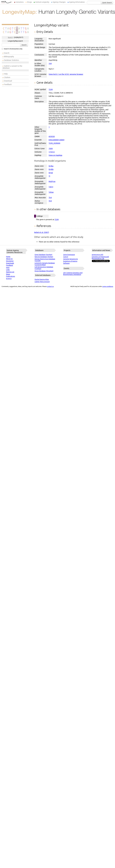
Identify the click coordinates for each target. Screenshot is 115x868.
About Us (9, 259)
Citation (7, 77)
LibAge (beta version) (42, 282)
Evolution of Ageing (70, 261)
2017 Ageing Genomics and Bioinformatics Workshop (73, 274)
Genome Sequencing (71, 259)
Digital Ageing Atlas (42, 279)
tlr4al (51, 173)
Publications (11, 276)
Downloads (10, 263)
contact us (50, 286)
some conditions (108, 286)
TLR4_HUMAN (54, 143)
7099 (51, 149)
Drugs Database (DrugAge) (44, 271)
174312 (52, 152)
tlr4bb (51, 169)
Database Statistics (11, 60)
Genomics (20, 2)
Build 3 (10, 37)
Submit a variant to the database (12, 67)
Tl (49, 176)
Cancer (66, 257)
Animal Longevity (42, 2)
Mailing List (10, 272)
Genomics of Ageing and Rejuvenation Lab (100, 258)
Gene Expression (69, 255)
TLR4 (51, 89)
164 (50, 63)
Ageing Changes (59, 2)
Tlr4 (50, 198)
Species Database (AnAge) (44, 257)
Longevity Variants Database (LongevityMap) (45, 264)
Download (8, 81)
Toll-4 (51, 187)
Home (8, 257)
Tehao (51, 192)
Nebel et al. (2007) (42, 232)
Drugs (29, 2)
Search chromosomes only (12, 49)
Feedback (8, 84)
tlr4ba (51, 166)
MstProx (52, 181)
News (8, 274)
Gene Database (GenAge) (43, 255)
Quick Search (107, 3)
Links (8, 270)
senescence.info (97, 255)
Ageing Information (77, 2)
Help (6, 74)
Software (66, 263)
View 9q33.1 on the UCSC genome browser (66, 74)
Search (24, 45)
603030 (52, 136)
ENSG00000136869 (56, 140)
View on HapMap (55, 155)
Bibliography (9, 57)
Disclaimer (10, 261)
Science (9, 279)
